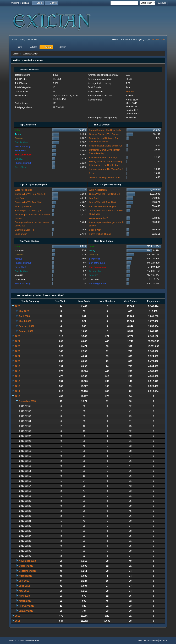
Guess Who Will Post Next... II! (30, 194)
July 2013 (24, 581)
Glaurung (20, 138)
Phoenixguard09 (23, 163)
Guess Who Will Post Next (28, 202)
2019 (18, 366)
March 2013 (25, 601)
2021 (18, 356)
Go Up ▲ (163, 640)
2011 (18, 621)
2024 (18, 341)
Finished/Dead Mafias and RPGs (106, 146)
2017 (18, 376)
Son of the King (23, 146)
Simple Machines (32, 640)
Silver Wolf (20, 151)
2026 (18, 306)
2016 (18, 381)
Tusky (18, 134)
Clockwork (20, 279)
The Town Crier (157, 39)
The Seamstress (23, 155)
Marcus (19, 259)
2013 (18, 396)
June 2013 (24, 586)
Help (140, 640)
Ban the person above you (28, 211)
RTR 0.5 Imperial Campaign (103, 157)
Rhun (92, 173)
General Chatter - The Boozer (104, 134)
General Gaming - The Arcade (104, 177)
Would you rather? (24, 206)
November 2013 (27, 561)
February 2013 (27, 606)
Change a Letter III (24, 230)
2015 (18, 386)
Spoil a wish (21, 234)
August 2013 (26, 576)
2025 (18, 336)
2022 (18, 351)
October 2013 (26, 566)
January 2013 (26, 611)
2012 (18, 616)
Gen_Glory (20, 167)
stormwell (20, 250)
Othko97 (19, 159)
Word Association (24, 190)
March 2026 (25, 321)
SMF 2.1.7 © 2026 (16, 640)
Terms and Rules (151, 640)
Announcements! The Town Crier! (106, 169)
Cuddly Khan (21, 142)
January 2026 (26, 331)
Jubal (18, 130)
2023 (18, 346)
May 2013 (24, 591)
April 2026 (24, 316)
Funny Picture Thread (100, 234)
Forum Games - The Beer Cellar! (106, 130)
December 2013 (27, 401)
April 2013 (24, 596)
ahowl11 (19, 275)
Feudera (130, 91)
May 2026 (24, 311)
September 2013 (28, 571)
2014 (18, 391)
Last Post (20, 198)
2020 (18, 361)
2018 (18, 371)
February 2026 (27, 326)
